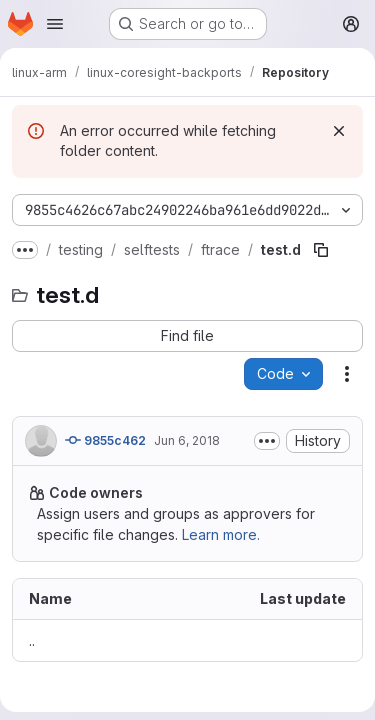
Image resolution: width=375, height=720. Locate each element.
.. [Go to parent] (32, 640)
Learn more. (221, 534)
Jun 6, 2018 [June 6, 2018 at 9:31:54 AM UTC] (187, 440)
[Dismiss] (339, 131)
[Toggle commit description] (267, 441)
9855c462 (105, 440)
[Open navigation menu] (55, 24)
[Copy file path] (321, 250)
